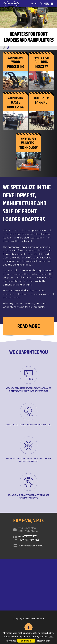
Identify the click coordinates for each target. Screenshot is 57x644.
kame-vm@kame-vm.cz (31, 546)
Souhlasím (26, 641)
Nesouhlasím (44, 641)
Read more (29, 326)
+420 (29, 536)
